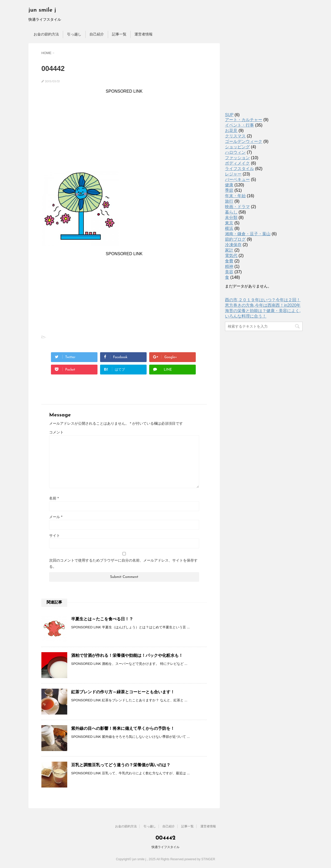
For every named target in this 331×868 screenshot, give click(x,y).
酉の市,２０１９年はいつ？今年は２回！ (263, 300)
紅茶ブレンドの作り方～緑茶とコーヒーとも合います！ (123, 692)
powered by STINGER (200, 859)
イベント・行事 (239, 125)
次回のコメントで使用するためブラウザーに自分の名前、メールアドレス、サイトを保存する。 (123, 563)
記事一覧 (119, 34)
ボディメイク (237, 163)
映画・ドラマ (237, 207)
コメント (56, 432)
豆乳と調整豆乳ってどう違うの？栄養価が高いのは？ (121, 765)
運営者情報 (144, 34)
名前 (54, 498)
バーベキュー (237, 179)
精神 (229, 266)
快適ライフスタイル (165, 847)
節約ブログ (235, 239)
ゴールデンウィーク (244, 141)
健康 (229, 185)
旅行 (229, 201)
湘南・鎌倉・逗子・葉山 (248, 234)
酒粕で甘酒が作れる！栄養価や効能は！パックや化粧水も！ (127, 655)
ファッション (237, 158)
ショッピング (237, 147)
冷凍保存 (233, 245)
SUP (229, 115)
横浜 (229, 228)
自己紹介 (97, 34)
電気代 (231, 256)
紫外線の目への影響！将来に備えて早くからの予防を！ (125, 728)
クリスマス (235, 136)
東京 (229, 223)
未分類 (231, 218)
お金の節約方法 (46, 34)
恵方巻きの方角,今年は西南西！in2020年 (263, 305)
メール (56, 517)
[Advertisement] (124, 130)
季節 (229, 190)
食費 (229, 261)
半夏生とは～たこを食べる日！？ (102, 619)
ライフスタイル (239, 169)
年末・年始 (235, 196)
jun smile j (42, 10)
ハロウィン (235, 152)
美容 (229, 272)
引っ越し (74, 34)
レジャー (233, 174)
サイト (55, 535)
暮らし (231, 212)
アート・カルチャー (244, 120)
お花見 (231, 131)
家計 (229, 250)
